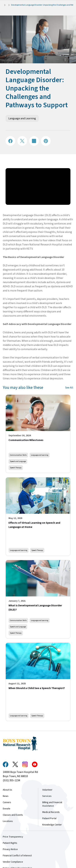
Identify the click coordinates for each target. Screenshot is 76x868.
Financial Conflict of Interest (17, 856)
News (6, 796)
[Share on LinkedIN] (34, 141)
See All (69, 388)
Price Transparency (13, 837)
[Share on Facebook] (10, 141)
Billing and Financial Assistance (52, 804)
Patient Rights (10, 843)
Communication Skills (18, 455)
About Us (7, 790)
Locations (8, 821)
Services (47, 796)
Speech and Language (18, 461)
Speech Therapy (16, 468)
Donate (7, 809)
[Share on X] (22, 141)
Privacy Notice (10, 849)
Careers (7, 802)
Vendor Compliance (13, 862)
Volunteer (47, 790)
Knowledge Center (52, 825)
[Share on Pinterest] (46, 141)
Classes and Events (13, 815)
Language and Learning (22, 118)
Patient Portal (49, 818)
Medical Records (51, 812)
